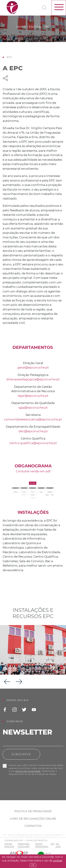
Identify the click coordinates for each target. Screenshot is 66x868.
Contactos (33, 826)
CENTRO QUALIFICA (9, 845)
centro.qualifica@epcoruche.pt (33, 443)
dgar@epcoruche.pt (33, 396)
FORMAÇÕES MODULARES (24, 845)
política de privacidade (28, 771)
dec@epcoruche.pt (33, 431)
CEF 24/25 (58, 845)
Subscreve (21, 754)
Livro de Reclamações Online (33, 819)
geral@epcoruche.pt (33, 367)
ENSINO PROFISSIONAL (42, 845)
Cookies (57, 861)
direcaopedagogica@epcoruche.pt (33, 379)
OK (33, 865)
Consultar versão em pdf (33, 471)
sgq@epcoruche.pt (33, 408)
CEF (52, 844)
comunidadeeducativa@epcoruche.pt (33, 419)
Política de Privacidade (33, 811)
